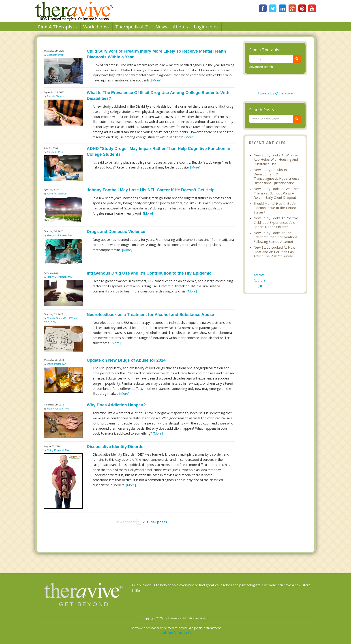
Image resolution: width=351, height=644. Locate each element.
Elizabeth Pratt (55, 55)
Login (258, 286)
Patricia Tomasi (55, 96)
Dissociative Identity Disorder (116, 447)
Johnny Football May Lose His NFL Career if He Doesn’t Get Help (151, 190)
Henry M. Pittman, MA (59, 235)
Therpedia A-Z (133, 27)
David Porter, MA (56, 364)
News (161, 27)
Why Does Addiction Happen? (116, 405)
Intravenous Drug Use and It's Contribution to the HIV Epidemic (149, 273)
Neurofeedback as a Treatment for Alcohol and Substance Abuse (151, 315)
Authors (260, 280)
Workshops (96, 27)
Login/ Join (206, 27)
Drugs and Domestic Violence (116, 231)
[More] (156, 80)
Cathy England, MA (58, 450)
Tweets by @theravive (275, 93)
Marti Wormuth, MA (58, 409)
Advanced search (261, 67)
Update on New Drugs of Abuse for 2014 (126, 360)
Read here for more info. (175, 633)
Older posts (157, 522)
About (181, 27)
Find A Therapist (58, 27)
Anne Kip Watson (57, 194)
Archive (259, 275)
